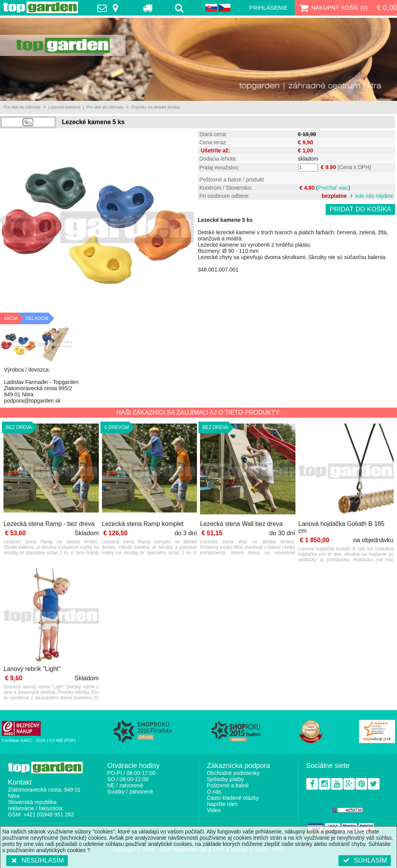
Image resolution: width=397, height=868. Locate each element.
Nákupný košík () (333, 8)
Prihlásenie (268, 8)
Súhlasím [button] (365, 860)
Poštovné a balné (228, 785)
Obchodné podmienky (233, 773)
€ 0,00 (387, 8)
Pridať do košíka (360, 209)
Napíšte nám (222, 804)
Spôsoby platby (225, 779)
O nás (214, 792)
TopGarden (41, 7)
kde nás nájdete (374, 196)
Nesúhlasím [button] (37, 860)
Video (214, 810)
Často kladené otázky (233, 798)
